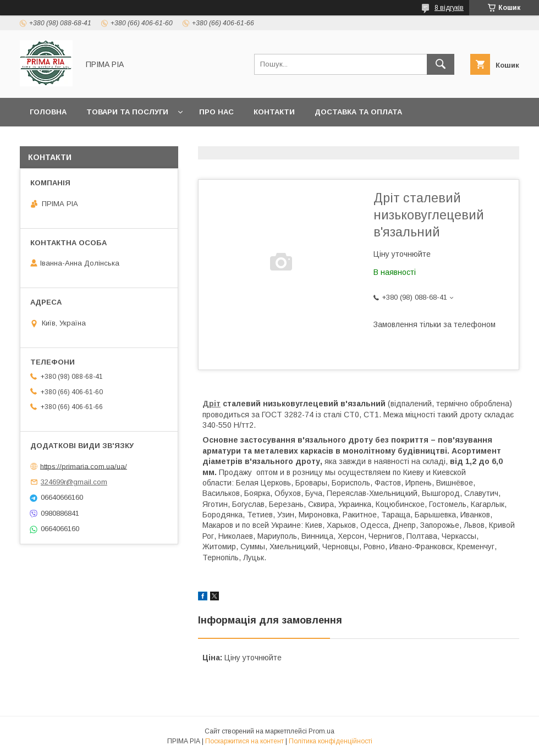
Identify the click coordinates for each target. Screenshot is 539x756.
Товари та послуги (127, 112)
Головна (48, 112)
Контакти (274, 112)
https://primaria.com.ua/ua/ (84, 466)
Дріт (211, 404)
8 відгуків (449, 8)
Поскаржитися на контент (244, 741)
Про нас (216, 112)
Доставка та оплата (358, 112)
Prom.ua (321, 731)
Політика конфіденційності (331, 741)
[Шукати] (441, 64)
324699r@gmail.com (74, 482)
